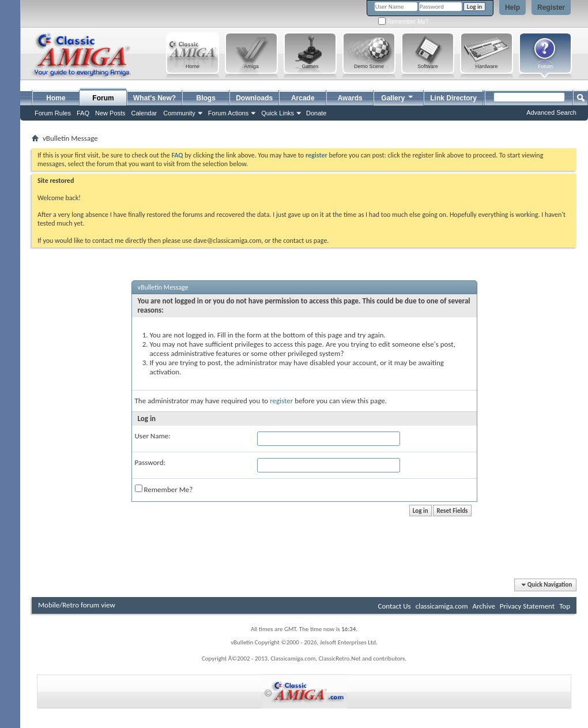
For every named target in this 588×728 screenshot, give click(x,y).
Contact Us (395, 606)
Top (565, 606)
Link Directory (453, 98)
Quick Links (278, 113)
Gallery (398, 97)
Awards (350, 98)
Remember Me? (403, 22)
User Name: (153, 436)
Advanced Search (551, 112)
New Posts (110, 113)
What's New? (154, 98)
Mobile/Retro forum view (77, 605)
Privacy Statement (527, 606)
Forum (103, 98)
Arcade (303, 98)
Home (56, 98)
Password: (150, 462)
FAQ (83, 113)
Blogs (206, 98)
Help (512, 7)
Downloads (254, 98)
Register (551, 7)
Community (179, 113)
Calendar (144, 113)
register (281, 401)
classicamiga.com (442, 606)
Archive (483, 606)
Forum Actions (228, 113)
